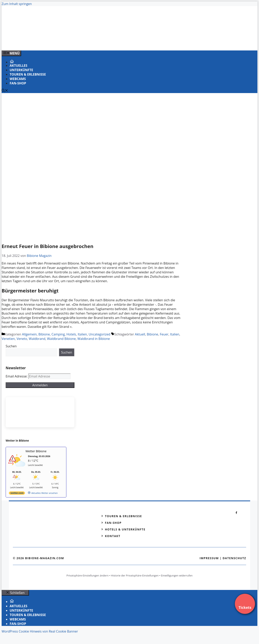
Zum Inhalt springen (17, 4)
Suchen (11, 346)
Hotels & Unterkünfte (125, 529)
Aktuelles (18, 66)
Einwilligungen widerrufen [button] (177, 575)
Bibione (44, 334)
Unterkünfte (21, 70)
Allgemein (29, 334)
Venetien (8, 339)
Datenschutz (234, 558)
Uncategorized (100, 334)
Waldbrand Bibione (61, 339)
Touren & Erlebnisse (28, 74)
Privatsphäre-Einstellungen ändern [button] (87, 575)
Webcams (18, 79)
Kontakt (113, 536)
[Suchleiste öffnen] (5, 91)
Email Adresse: (17, 376)
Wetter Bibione (36, 451)
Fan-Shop (18, 83)
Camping (58, 334)
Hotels (71, 334)
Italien (82, 334)
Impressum (209, 558)
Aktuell (140, 334)
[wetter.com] (17, 494)
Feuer (164, 334)
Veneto (22, 339)
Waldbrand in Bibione (94, 339)
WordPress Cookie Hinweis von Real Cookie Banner (40, 631)
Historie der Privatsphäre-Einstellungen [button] (135, 575)
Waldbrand (37, 339)
